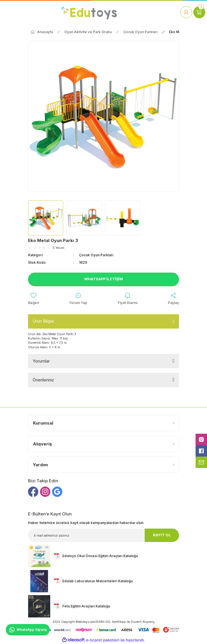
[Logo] (89, 12)
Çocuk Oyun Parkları (96, 255)
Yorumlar (41, 361)
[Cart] (199, 12)
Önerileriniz (43, 380)
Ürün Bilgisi (43, 321)
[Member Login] (186, 12)
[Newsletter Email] (103, 535)
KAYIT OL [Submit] (162, 535)
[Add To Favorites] (33, 299)
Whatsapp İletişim (103, 279)
